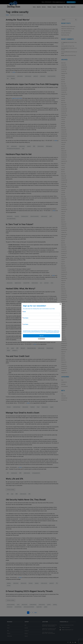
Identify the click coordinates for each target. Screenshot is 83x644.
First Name (26, 318)
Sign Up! (41, 336)
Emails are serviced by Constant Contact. (52, 332)
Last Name (26, 324)
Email (24, 312)
